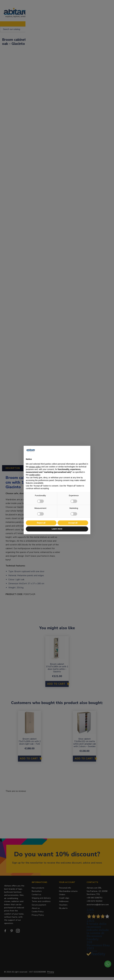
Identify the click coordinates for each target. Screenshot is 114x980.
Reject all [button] (41, 523)
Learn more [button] (57, 529)
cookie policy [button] (35, 475)
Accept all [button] (73, 523)
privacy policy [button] (35, 467)
